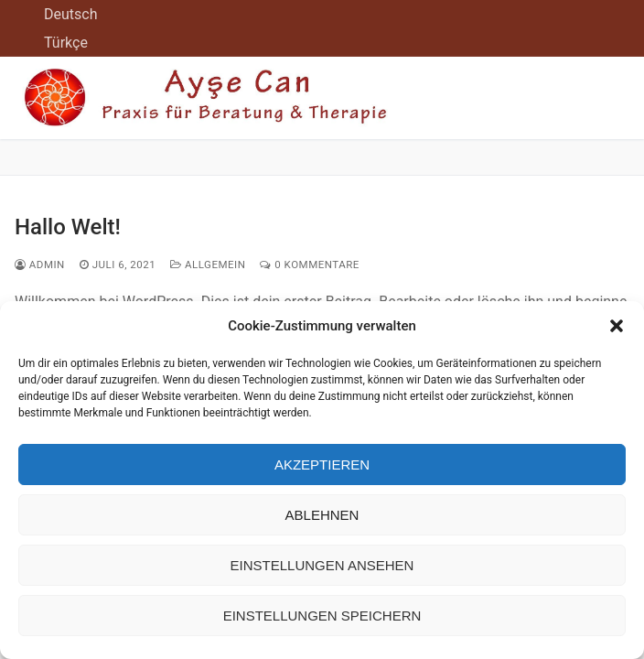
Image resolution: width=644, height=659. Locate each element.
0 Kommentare (309, 265)
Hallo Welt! (68, 227)
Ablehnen (322, 515)
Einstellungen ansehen (322, 565)
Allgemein (208, 265)
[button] (617, 326)
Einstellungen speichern (322, 616)
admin (40, 265)
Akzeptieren (322, 465)
